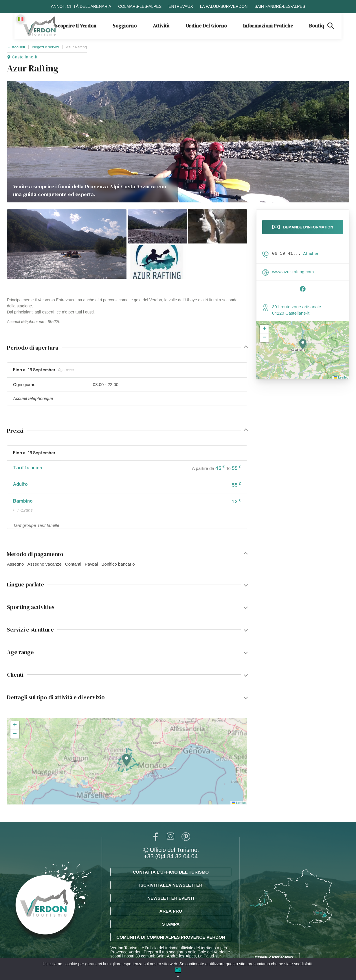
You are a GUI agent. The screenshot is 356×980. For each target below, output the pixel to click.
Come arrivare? (274, 957)
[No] (178, 977)
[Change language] (21, 19)
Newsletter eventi (171, 898)
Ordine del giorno (206, 26)
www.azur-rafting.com (293, 276)
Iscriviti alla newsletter (171, 885)
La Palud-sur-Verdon (224, 6)
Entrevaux (181, 6)
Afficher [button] (311, 258)
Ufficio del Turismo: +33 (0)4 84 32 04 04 (171, 853)
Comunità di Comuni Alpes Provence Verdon (171, 937)
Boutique (319, 26)
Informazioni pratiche (268, 26)
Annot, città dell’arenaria (81, 6)
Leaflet (239, 803)
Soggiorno (125, 26)
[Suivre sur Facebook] (303, 295)
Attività (161, 26)
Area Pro (171, 911)
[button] (67, 244)
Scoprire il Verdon (76, 26)
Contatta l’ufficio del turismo (171, 872)
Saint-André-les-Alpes (280, 6)
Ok (178, 970)
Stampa (171, 924)
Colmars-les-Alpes (140, 6)
